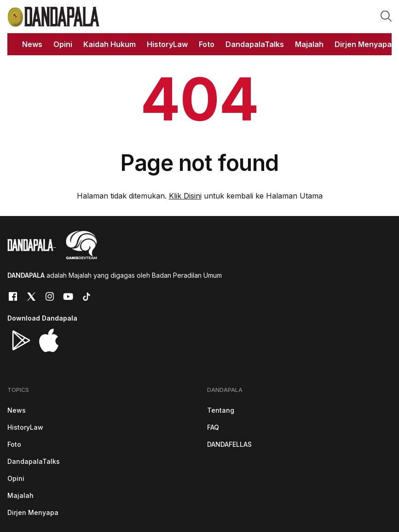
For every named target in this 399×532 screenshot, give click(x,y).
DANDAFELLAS (229, 444)
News (17, 410)
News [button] (32, 44)
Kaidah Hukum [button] (110, 44)
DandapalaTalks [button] (255, 44)
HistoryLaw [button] (167, 44)
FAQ (213, 427)
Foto (14, 444)
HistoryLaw (25, 427)
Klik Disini (185, 196)
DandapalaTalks (34, 461)
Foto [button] (207, 44)
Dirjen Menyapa (33, 512)
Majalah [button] (309, 44)
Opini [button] (63, 44)
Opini (16, 478)
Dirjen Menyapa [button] (363, 44)
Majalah (20, 495)
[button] (386, 16)
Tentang (221, 410)
